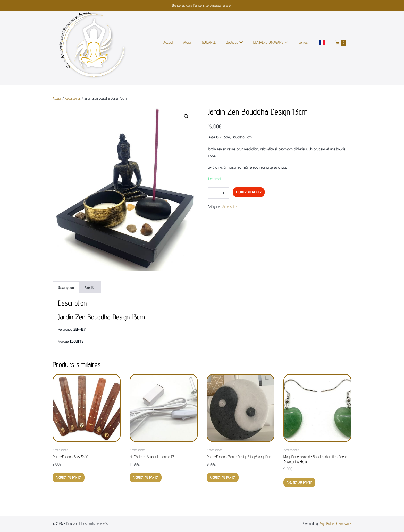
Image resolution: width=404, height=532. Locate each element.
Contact (304, 42)
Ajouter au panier (249, 192)
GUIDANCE (209, 42)
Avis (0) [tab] (90, 287)
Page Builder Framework (335, 524)
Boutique (234, 42)
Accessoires (73, 98)
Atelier (187, 42)
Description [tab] (66, 287)
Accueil (168, 42)
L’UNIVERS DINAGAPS (271, 42)
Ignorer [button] (227, 5)
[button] (186, 116)
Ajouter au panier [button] (69, 477)
